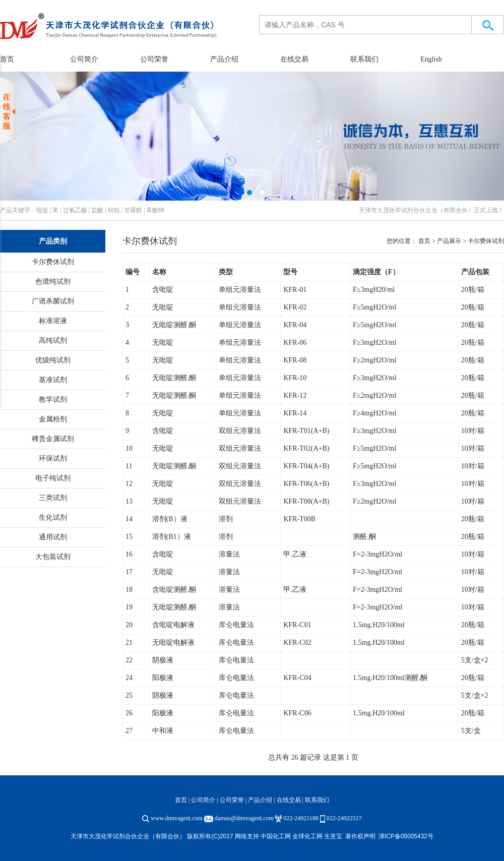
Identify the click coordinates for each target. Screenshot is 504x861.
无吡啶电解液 (173, 642)
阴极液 (163, 660)
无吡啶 (163, 307)
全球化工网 (307, 836)
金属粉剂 (53, 419)
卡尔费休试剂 (53, 262)
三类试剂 (53, 498)
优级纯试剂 (53, 360)
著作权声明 (360, 836)
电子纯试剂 (53, 478)
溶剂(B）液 (170, 519)
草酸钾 (155, 210)
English (431, 59)
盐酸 (97, 210)
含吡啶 (163, 290)
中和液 (163, 731)
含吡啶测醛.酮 (174, 590)
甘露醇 (133, 210)
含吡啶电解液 (173, 625)
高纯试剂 (53, 341)
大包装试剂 (53, 557)
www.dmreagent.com (177, 818)
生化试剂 (53, 517)
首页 (181, 800)
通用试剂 (53, 537)
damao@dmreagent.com (244, 818)
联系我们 (364, 59)
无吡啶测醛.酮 (174, 325)
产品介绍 (224, 59)
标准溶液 (53, 321)
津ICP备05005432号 (406, 836)
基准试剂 (53, 380)
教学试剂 (53, 399)
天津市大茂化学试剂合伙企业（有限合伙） (416, 210)
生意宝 (333, 836)
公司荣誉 (154, 59)
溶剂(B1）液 (172, 537)
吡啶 (42, 210)
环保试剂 (53, 458)
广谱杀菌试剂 (53, 301)
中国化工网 (276, 836)
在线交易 (294, 59)
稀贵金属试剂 (53, 439)
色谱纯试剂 (53, 282)
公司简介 (84, 59)
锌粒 (114, 210)
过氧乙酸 (75, 210)
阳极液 (163, 678)
